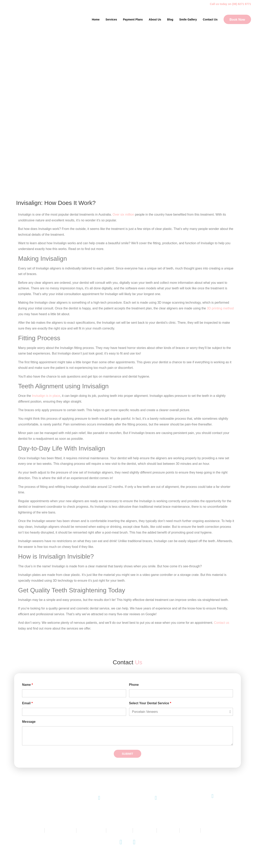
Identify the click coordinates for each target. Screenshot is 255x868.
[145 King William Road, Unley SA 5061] (213, 796)
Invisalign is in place (46, 396)
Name (27, 685)
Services (111, 19)
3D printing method (220, 308)
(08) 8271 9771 (99, 810)
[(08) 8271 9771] (99, 798)
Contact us (222, 623)
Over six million (123, 215)
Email (27, 703)
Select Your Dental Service (150, 703)
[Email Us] (156, 798)
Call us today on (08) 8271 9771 (230, 4)
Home (96, 19)
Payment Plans (133, 19)
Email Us (156, 810)
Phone (134, 685)
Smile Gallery (188, 19)
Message (29, 722)
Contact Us (210, 19)
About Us (155, 19)
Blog (170, 19)
